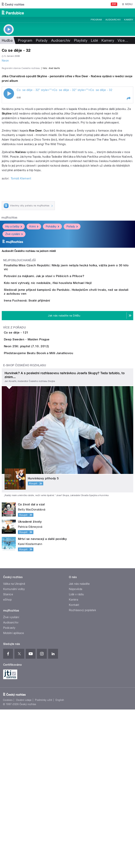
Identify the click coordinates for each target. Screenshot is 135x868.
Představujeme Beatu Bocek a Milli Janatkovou (53, 502)
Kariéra (73, 758)
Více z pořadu (15, 446)
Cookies (8, 859)
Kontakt (74, 763)
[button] (128, 175)
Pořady (42, 40)
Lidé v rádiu (76, 753)
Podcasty (9, 786)
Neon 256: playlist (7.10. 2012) (41, 485)
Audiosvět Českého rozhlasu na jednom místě (29, 327)
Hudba (7, 40)
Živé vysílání (14, 310)
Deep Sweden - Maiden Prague (41, 468)
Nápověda (76, 748)
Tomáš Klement (21, 254)
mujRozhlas (9, 294)
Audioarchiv (113, 20)
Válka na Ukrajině (14, 742)
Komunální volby (14, 748)
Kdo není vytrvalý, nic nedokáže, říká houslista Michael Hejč (62, 375)
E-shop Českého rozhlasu (25, 524)
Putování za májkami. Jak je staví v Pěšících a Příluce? (58, 358)
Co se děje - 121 (30, 451)
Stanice (8, 753)
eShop (7, 758)
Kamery (129, 20)
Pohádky (52, 302)
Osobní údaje (24, 859)
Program (96, 20)
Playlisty (81, 40)
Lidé (94, 40)
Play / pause (9, 170)
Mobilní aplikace (14, 792)
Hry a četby (14, 302)
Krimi (34, 302)
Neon (5, 61)
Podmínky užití (44, 859)
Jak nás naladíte (79, 742)
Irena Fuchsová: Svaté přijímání (41, 409)
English (60, 859)
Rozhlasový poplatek (82, 769)
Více (123, 40)
